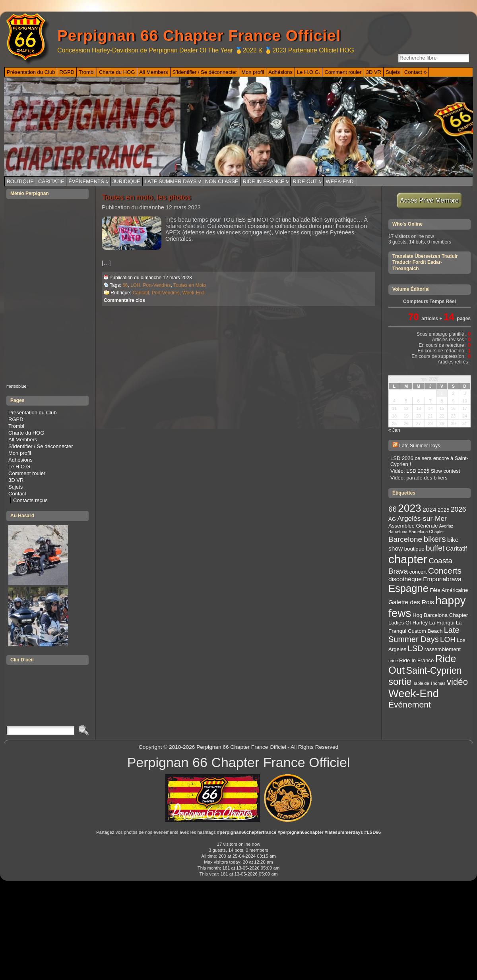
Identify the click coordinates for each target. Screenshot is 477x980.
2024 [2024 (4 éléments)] (429, 509)
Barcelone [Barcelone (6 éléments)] (405, 539)
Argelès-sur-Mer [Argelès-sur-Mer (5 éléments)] (422, 518)
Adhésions (20, 460)
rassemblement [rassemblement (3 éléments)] (443, 649)
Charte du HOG (26, 433)
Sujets (16, 487)
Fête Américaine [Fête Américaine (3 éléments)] (449, 590)
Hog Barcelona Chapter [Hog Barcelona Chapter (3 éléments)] (440, 615)
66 (125, 285)
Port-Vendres (157, 285)
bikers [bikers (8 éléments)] (434, 539)
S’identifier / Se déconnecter (41, 446)
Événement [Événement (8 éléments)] (410, 705)
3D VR (16, 480)
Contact (17, 494)
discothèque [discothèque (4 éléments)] (405, 579)
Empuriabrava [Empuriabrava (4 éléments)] (442, 579)
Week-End (339, 181)
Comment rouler (27, 473)
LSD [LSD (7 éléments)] (416, 648)
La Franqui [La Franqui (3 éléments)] (442, 623)
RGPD (16, 419)
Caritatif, (142, 293)
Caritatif (51, 181)
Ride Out (305, 181)
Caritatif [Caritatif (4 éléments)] (456, 548)
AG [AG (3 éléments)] (392, 519)
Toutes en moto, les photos (146, 197)
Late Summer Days (171, 181)
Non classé (222, 181)
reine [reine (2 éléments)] (393, 661)
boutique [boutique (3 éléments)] (414, 549)
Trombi (16, 426)
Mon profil (20, 453)
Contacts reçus (30, 500)
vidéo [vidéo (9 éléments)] (457, 682)
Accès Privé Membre (429, 200)
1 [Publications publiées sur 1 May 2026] (442, 393)
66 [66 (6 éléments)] (393, 509)
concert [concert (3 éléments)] (418, 572)
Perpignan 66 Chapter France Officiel (199, 36)
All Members (23, 440)
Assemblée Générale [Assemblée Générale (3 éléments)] (413, 526)
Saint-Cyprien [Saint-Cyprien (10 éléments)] (434, 671)
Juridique (126, 181)
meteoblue (16, 386)
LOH (135, 285)
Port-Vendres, (167, 293)
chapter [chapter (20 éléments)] (408, 559)
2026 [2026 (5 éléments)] (459, 509)
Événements (86, 181)
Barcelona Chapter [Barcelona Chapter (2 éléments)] (426, 532)
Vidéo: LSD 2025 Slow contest (425, 471)
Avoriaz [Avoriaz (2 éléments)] (446, 526)
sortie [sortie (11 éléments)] (400, 681)
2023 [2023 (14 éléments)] (409, 508)
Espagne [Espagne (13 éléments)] (408, 588)
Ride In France (264, 181)
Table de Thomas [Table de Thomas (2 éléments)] (429, 683)
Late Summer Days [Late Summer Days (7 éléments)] (424, 635)
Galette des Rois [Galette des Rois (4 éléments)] (411, 602)
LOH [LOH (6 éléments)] (448, 639)
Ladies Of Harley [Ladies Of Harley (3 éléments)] (408, 623)
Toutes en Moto (190, 285)
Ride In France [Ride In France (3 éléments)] (416, 660)
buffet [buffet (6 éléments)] (435, 548)
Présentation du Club (32, 413)
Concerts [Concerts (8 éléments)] (445, 571)
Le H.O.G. (20, 467)
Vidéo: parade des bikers (419, 478)
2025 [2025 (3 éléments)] (444, 510)
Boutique (20, 181)
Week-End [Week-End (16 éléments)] (414, 693)
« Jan (394, 430)
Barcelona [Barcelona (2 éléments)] (398, 532)
